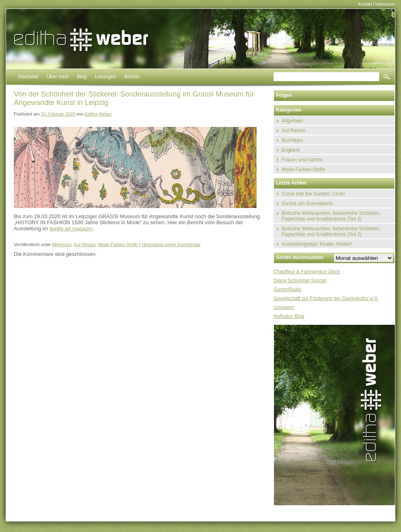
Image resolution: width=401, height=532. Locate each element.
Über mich (58, 77)
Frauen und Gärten (302, 160)
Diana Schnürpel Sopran (300, 281)
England (291, 150)
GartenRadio (287, 290)
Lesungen (105, 77)
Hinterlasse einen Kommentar (171, 245)
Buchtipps (292, 140)
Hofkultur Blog (289, 316)
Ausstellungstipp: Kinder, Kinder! (317, 244)
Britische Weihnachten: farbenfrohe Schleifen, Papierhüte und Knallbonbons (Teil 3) (331, 216)
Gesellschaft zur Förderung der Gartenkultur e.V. (326, 298)
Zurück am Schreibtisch (307, 204)
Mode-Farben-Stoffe (118, 245)
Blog (82, 77)
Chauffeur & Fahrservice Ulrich (307, 272)
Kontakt (365, 4)
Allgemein (62, 245)
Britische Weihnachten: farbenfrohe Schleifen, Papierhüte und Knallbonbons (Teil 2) (331, 232)
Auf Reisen (85, 245)
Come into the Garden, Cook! (313, 194)
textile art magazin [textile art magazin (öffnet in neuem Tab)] (71, 228)
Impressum (385, 4)
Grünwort (284, 307)
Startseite (28, 77)
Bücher (132, 77)
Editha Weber (98, 114)
